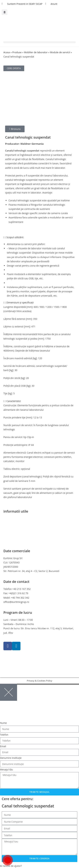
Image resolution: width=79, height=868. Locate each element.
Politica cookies (12, 527)
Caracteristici (14, 401)
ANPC (7, 540)
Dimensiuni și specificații (20, 302)
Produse (17, 52)
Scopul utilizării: (15, 237)
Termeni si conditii (14, 519)
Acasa (7, 52)
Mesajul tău (6, 769)
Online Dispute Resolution (18, 536)
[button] (5, 12)
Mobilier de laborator (36, 52)
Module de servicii (60, 52)
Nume (3, 723)
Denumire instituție (11, 758)
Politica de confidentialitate (19, 523)
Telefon (4, 735)
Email (3, 746)
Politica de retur (12, 532)
